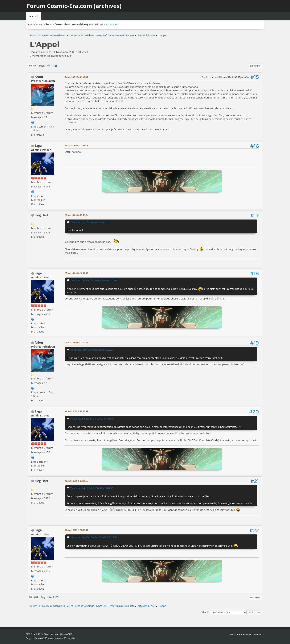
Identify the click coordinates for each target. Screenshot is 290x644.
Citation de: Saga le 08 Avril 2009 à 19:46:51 (91, 488)
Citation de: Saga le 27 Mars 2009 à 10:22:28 (92, 350)
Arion (39, 77)
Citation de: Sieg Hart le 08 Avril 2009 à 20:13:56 (93, 537)
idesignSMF (67, 634)
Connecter (112, 24)
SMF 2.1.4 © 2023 (34, 634)
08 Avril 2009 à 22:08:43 (76, 530)
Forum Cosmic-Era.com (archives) (74, 6)
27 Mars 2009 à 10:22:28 (77, 273)
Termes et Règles (244, 634)
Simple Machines (52, 634)
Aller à (205, 612)
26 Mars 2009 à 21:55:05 (77, 146)
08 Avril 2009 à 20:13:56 (76, 481)
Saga (38, 146)
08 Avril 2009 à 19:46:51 (76, 411)
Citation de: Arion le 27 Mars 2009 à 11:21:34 (92, 419)
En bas (33, 66)
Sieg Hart (42, 215)
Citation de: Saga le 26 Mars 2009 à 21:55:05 (92, 222)
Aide (231, 634)
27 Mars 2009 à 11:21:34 (77, 342)
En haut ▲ (259, 634)
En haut (34, 597)
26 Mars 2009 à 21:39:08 (77, 77)
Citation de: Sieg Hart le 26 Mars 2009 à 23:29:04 (94, 280)
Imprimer (255, 66)
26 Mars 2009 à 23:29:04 (77, 215)
